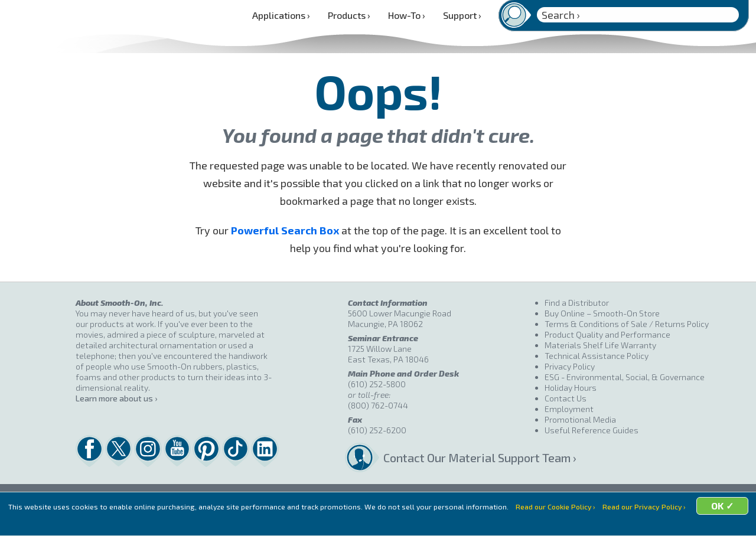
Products (349, 15)
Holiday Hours (571, 388)
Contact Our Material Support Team (464, 457)
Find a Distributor (577, 303)
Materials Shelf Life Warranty (600, 345)
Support (462, 15)
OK (470, 522)
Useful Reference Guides (592, 430)
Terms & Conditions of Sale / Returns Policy (627, 324)
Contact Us (566, 398)
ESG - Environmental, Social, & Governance (625, 377)
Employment (569, 409)
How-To (407, 15)
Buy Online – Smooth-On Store (602, 313)
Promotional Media (580, 419)
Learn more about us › (116, 398)
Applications (281, 15)
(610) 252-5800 (377, 384)
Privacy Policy (570, 366)
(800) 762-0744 (378, 405)
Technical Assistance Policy (597, 356)
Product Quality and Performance (607, 334)
